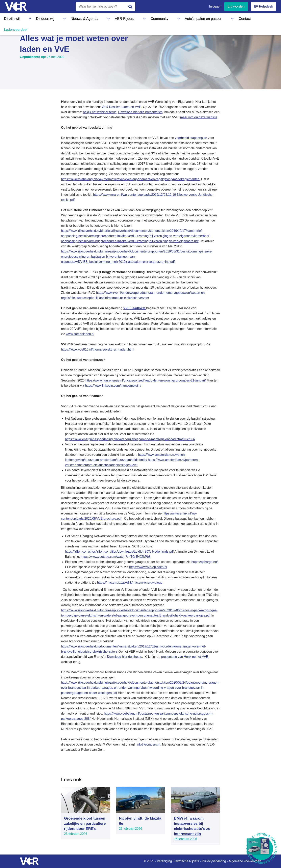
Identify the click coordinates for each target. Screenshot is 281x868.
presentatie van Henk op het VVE (185, 657)
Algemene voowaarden (245, 861)
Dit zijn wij (11, 18)
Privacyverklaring (214, 861)
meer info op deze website (199, 117)
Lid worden (236, 6)
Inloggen (215, 6)
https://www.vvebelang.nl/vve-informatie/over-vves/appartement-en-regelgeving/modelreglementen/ (131, 179)
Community (112, 18)
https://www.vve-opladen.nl (148, 567)
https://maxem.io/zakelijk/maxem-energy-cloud (130, 582)
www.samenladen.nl (80, 334)
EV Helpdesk (263, 6)
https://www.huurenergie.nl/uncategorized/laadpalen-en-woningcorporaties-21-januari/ (146, 380)
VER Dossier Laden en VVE (121, 107)
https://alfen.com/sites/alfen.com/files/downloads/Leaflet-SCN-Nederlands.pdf (119, 552)
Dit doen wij (33, 18)
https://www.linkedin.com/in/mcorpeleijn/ (113, 386)
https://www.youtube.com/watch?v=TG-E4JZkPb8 (116, 557)
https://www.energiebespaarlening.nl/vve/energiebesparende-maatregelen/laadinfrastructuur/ (130, 439)
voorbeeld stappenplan (191, 138)
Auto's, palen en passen (143, 18)
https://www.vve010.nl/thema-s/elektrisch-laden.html (98, 349)
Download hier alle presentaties (140, 112)
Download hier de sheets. (125, 657)
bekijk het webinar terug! (100, 112)
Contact (172, 18)
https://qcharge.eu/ (205, 562)
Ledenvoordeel (195, 18)
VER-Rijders (88, 18)
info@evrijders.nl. (149, 744)
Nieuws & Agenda (61, 18)
